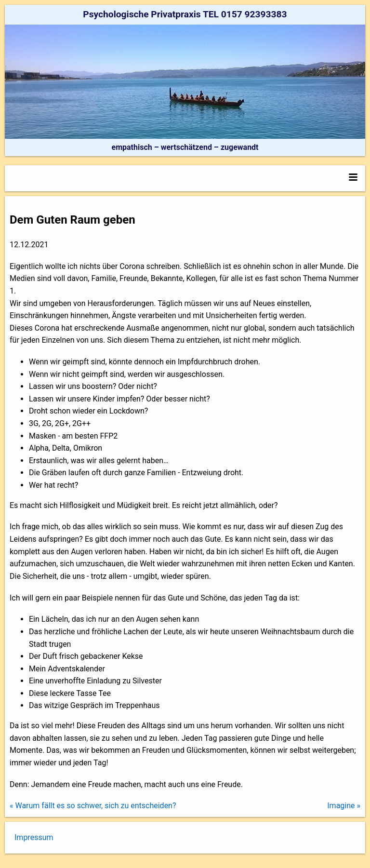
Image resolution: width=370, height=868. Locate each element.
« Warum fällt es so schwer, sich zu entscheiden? (93, 806)
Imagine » (344, 806)
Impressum (34, 837)
